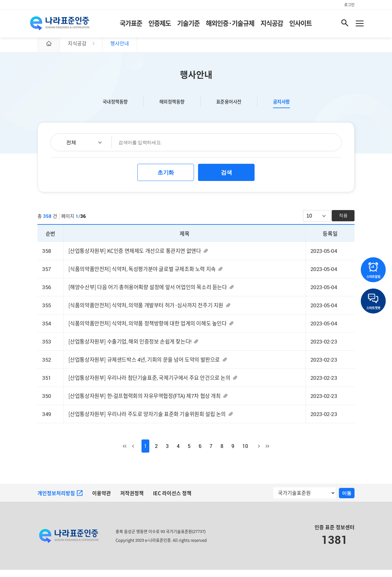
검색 (226, 179)
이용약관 (102, 500)
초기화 (166, 179)
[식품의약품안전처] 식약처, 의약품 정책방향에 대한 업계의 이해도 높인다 (148, 330)
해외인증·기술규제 (230, 25)
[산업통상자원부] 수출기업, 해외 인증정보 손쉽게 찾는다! (130, 348)
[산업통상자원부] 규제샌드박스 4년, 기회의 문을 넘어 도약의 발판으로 (144, 366)
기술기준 (188, 25)
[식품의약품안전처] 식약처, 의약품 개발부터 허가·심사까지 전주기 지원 (146, 312)
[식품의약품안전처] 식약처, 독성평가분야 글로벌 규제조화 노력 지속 (142, 276)
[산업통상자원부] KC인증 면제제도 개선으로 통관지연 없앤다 (135, 257)
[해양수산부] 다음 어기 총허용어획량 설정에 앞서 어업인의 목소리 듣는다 (148, 294)
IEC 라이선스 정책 (172, 500)
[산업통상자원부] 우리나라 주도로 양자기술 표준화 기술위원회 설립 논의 (147, 421)
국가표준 (131, 25)
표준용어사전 (229, 108)
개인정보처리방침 (60, 500)
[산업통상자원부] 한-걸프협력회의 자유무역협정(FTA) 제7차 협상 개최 (145, 403)
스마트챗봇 (373, 302)
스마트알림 (373, 270)
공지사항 (281, 108)
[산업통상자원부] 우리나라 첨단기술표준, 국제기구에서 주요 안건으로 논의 (149, 385)
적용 (343, 222)
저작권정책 (132, 500)
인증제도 (160, 25)
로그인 (349, 5)
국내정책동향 (115, 108)
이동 (347, 500)
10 (245, 453)
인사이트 (300, 25)
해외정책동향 (172, 108)
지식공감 (272, 25)
